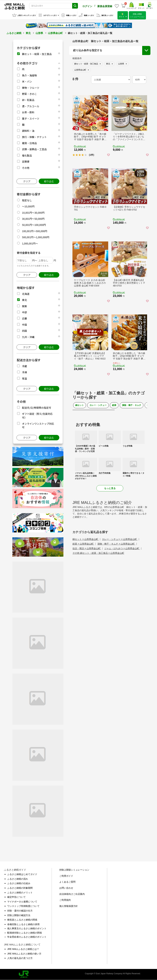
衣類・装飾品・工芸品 (34, 149)
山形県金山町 (55, 33)
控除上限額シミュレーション (74, 870)
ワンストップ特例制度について (23, 906)
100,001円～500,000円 (35, 231)
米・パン (27, 81)
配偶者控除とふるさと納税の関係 (25, 933)
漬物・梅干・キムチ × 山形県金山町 (116, 544)
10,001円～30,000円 (33, 213)
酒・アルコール (31, 106)
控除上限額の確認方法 (19, 915)
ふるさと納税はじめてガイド (22, 874)
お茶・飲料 (28, 112)
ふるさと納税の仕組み (19, 883)
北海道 (26, 294)
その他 (26, 168)
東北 (28, 33)
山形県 (39, 33)
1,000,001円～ (30, 243)
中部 (24, 312)
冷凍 (24, 372)
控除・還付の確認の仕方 (20, 911)
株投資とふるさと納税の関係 (22, 920)
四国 (24, 331)
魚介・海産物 (29, 75)
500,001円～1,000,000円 (36, 237)
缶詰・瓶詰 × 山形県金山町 (87, 548)
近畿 (24, 318)
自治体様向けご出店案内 (72, 894)
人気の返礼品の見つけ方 (20, 958)
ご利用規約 (65, 900)
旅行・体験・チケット (34, 137)
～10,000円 (28, 206)
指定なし (27, 200)
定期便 (26, 162)
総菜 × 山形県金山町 (83, 544)
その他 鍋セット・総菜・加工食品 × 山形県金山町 (98, 553)
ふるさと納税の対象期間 (20, 888)
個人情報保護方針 (69, 906)
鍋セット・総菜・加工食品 (37, 54)
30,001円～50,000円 (33, 219)
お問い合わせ (66, 888)
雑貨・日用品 (29, 143)
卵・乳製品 (28, 100)
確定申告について (16, 897)
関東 (24, 306)
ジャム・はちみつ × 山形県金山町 (122, 548)
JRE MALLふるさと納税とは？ (23, 949)
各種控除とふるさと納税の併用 (23, 924)
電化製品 (27, 155)
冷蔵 (24, 366)
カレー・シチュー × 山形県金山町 (120, 539)
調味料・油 (28, 131)
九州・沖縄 (28, 337)
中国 (24, 325)
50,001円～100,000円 (34, 225)
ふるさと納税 (14, 33)
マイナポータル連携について (22, 902)
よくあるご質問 (67, 882)
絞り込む (49, 181)
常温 (24, 378)
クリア (27, 181)
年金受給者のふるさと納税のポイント (27, 937)
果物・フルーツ (31, 88)
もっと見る (110, 488)
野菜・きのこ (29, 94)
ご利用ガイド (66, 876)
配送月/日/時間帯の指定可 (36, 408)
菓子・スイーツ (31, 119)
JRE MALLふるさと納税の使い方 (24, 954)
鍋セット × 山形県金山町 (86, 539)
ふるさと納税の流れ (18, 879)
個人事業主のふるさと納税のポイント (27, 928)
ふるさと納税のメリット (20, 893)
